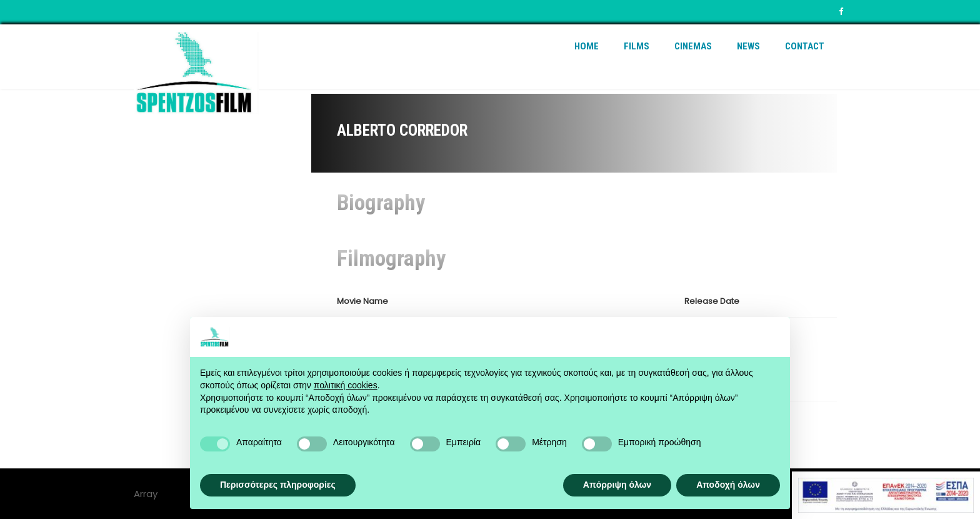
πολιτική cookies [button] (346, 385)
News (748, 46)
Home (587, 46)
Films (637, 46)
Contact (805, 46)
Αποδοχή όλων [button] (728, 485)
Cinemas (693, 46)
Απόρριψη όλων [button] (617, 485)
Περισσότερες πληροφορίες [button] (278, 485)
